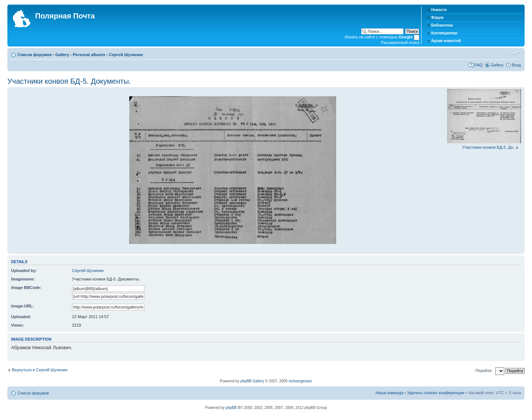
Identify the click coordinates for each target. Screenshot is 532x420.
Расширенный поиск (400, 42)
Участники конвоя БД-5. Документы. (69, 81)
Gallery (62, 55)
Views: (18, 325)
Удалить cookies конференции (436, 393)
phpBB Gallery (252, 381)
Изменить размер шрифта (516, 53)
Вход (516, 65)
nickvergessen (300, 381)
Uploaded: (21, 317)
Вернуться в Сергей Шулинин (40, 370)
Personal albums (89, 55)
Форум (437, 18)
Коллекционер (444, 33)
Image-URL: (23, 306)
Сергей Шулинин (126, 55)
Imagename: (23, 279)
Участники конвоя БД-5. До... (489, 147)
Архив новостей (446, 41)
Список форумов (35, 55)
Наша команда (389, 393)
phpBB (231, 408)
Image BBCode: (26, 288)
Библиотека (442, 25)
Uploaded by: (24, 271)
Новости (439, 10)
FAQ (478, 65)
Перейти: (484, 371)
